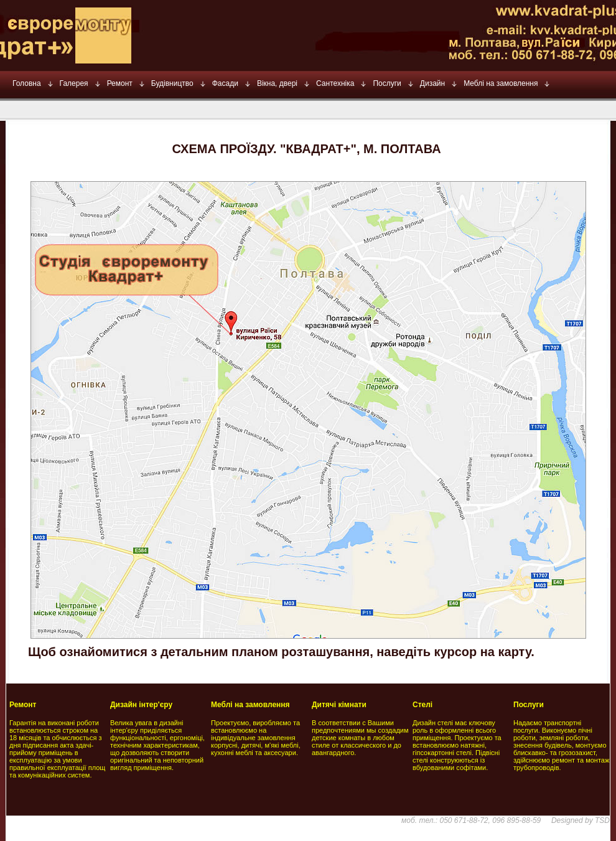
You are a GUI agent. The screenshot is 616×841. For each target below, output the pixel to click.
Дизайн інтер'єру (141, 705)
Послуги (387, 83)
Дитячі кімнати (339, 705)
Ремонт (120, 83)
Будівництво (172, 83)
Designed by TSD (581, 820)
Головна (27, 83)
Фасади (225, 83)
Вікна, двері (277, 83)
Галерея (74, 83)
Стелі (422, 705)
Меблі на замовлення (501, 83)
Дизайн (432, 83)
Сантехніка (335, 83)
